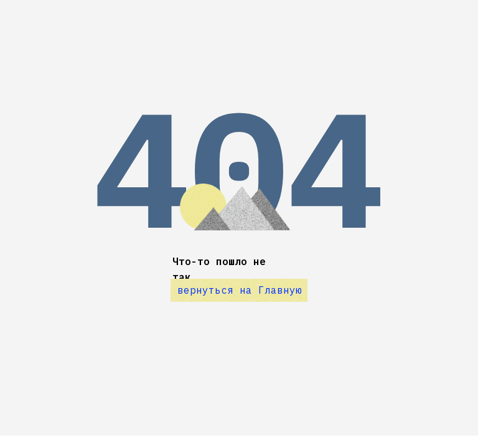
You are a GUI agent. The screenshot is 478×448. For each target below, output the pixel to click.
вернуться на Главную (240, 290)
